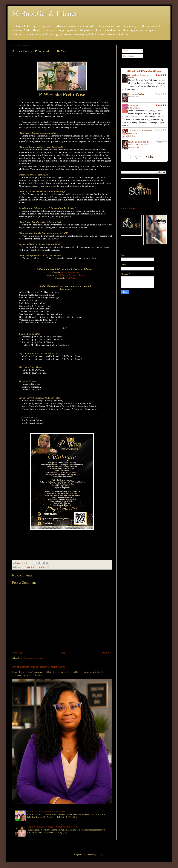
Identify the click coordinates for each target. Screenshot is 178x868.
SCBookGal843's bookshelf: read (144, 71)
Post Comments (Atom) (34, 658)
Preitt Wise (71, 278)
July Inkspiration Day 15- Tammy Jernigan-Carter (39, 667)
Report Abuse (128, 208)
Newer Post (18, 653)
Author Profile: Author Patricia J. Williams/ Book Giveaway (52, 827)
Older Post (107, 653)
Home (62, 653)
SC (48, 567)
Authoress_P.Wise (77, 275)
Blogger (100, 855)
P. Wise (34, 567)
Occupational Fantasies (138, 75)
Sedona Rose (134, 97)
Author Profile (25, 567)
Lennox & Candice (136, 94)
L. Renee (133, 136)
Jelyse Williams (135, 108)
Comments (128, 56)
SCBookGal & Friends (45, 13)
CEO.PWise (62, 275)
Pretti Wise (42, 567)
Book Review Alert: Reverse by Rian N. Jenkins (47, 812)
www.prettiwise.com (70, 272)
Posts (126, 51)
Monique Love (135, 147)
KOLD (132, 78)
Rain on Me (133, 106)
